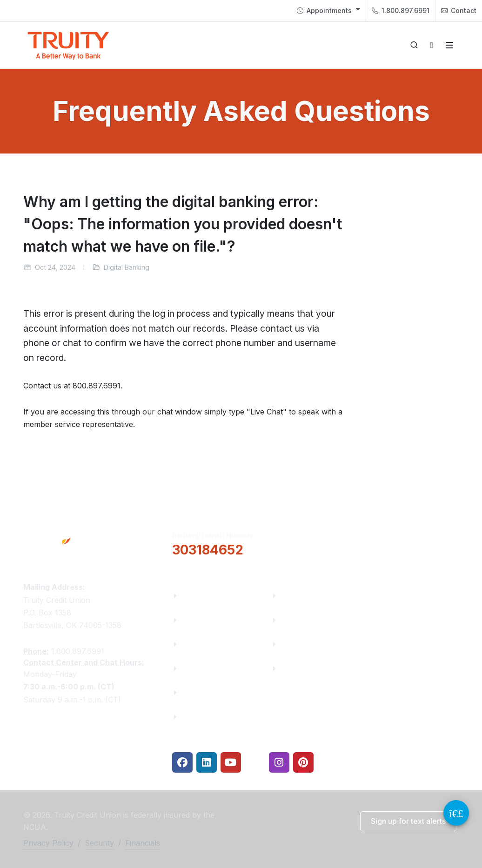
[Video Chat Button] (456, 813)
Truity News (204, 620)
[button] (318, 543)
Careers (196, 644)
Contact (459, 11)
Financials (200, 717)
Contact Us (202, 692)
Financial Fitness (312, 596)
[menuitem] (328, 11)
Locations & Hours (415, 542)
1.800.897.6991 (401, 11)
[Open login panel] (432, 45)
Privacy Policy (48, 843)
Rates (291, 644)
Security (99, 843)
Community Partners (220, 668)
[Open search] (414, 45)
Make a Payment (311, 620)
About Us (198, 596)
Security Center (309, 668)
